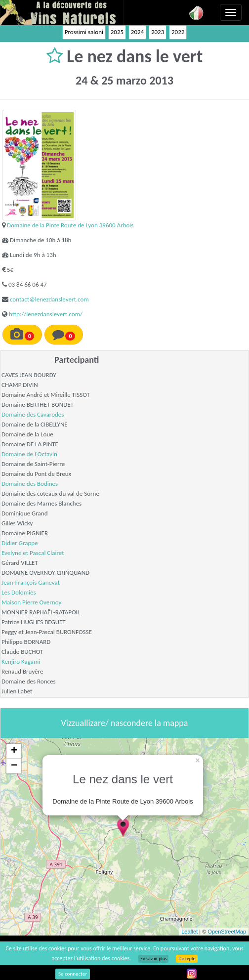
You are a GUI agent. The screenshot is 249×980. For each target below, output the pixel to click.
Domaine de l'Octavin (29, 454)
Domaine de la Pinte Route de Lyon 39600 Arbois (70, 225)
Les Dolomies (19, 592)
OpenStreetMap (227, 932)
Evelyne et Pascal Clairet (33, 553)
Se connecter (73, 974)
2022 (178, 32)
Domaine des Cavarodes (33, 414)
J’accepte (187, 959)
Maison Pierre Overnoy (31, 602)
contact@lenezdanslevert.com (49, 299)
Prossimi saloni (84, 32)
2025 (117, 32)
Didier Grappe (20, 543)
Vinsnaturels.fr (62, 12)
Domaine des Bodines (30, 484)
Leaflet (189, 932)
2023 (158, 32)
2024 (137, 32)
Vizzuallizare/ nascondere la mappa (125, 723)
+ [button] (14, 751)
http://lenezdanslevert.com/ (46, 314)
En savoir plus (153, 959)
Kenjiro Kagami (21, 661)
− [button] (14, 766)
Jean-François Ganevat (31, 582)
